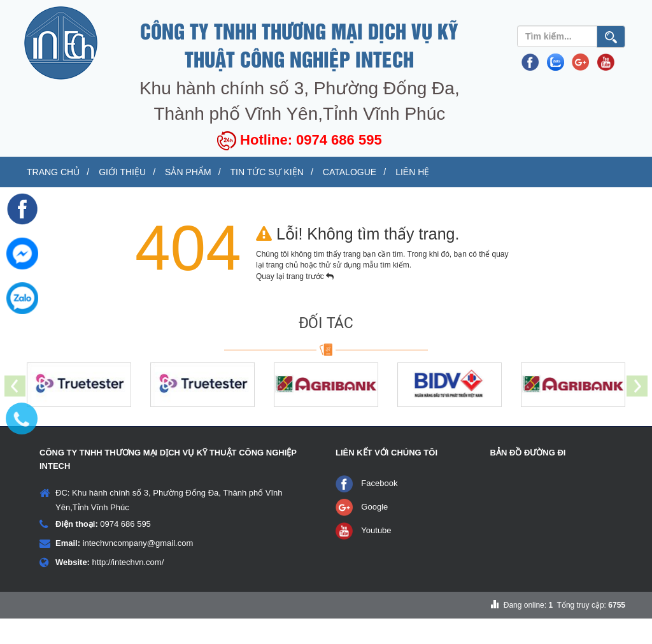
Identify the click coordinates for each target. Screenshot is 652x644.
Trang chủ (74, 172)
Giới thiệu (185, 172)
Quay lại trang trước (295, 302)
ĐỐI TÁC (326, 348)
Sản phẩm (291, 172)
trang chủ (283, 290)
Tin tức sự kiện (410, 172)
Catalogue (534, 172)
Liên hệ (65, 197)
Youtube (376, 556)
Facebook (379, 509)
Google (374, 532)
